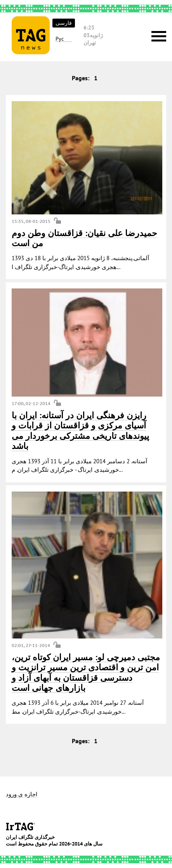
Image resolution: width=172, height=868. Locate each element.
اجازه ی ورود (22, 795)
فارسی (64, 23)
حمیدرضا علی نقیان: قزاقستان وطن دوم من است (84, 238)
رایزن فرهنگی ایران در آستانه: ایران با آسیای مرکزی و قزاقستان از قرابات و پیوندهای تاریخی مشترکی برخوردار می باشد (80, 431)
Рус (60, 39)
